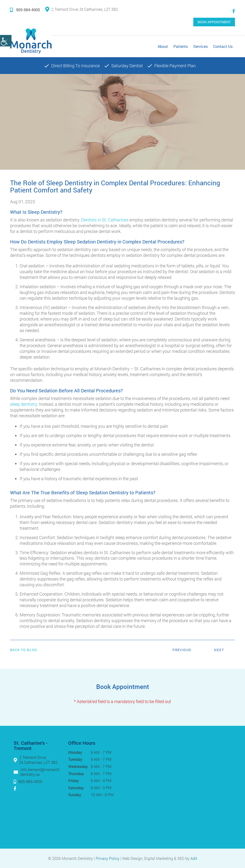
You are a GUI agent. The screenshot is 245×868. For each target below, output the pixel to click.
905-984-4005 (25, 10)
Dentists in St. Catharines (105, 220)
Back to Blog (24, 650)
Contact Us (223, 46)
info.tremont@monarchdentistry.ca (40, 772)
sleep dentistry (24, 404)
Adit (194, 858)
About (163, 46)
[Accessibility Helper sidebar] (6, 41)
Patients (181, 46)
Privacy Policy (108, 858)
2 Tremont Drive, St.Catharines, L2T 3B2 (82, 9)
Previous (182, 650)
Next (219, 650)
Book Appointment (214, 22)
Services (200, 46)
